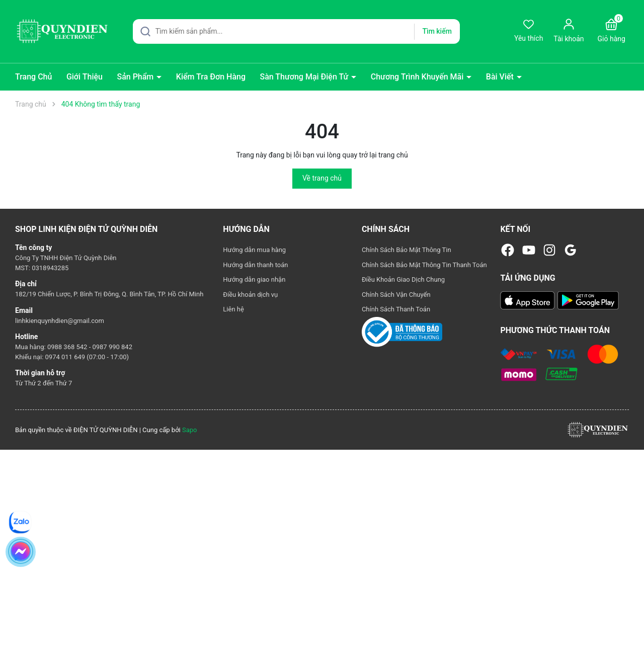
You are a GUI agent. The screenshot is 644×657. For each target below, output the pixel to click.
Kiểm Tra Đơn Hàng (211, 77)
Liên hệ (233, 309)
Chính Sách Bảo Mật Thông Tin (407, 250)
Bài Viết (501, 77)
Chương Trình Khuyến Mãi (418, 77)
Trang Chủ (33, 77)
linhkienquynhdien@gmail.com (60, 321)
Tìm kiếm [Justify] (437, 31)
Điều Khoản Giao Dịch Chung (403, 279)
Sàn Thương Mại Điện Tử (305, 77)
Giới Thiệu (85, 77)
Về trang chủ (322, 178)
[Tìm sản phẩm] (296, 31)
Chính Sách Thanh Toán (396, 309)
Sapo (190, 430)
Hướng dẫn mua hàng (254, 250)
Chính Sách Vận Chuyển (396, 295)
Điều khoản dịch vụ (250, 295)
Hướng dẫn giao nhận (254, 279)
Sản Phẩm (136, 77)
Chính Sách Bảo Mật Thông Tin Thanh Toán (424, 265)
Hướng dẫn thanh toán (255, 265)
